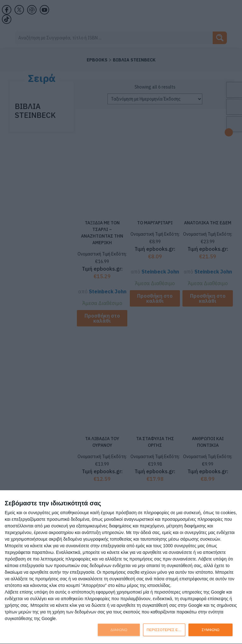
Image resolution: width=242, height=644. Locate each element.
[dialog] (121, 567)
